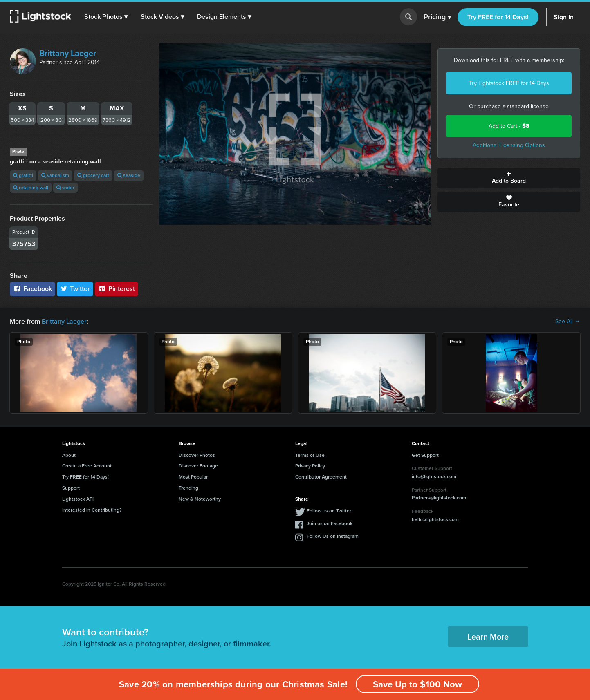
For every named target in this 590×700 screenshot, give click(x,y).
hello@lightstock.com (435, 519)
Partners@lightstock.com (439, 498)
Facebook (33, 289)
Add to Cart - (509, 126)
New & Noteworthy (200, 499)
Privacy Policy (310, 466)
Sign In (564, 17)
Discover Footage (198, 466)
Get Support (425, 455)
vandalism (55, 175)
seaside (129, 175)
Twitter (75, 289)
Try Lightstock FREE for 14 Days (509, 83)
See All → (568, 322)
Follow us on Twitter (329, 511)
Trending (188, 488)
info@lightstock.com (434, 476)
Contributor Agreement (321, 477)
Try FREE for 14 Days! (498, 17)
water (65, 188)
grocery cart (93, 175)
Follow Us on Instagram (333, 536)
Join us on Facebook (330, 523)
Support (71, 488)
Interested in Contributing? (92, 510)
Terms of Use (310, 455)
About (69, 455)
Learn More (488, 637)
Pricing (437, 17)
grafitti (23, 175)
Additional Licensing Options (509, 145)
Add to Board (509, 178)
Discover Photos (197, 455)
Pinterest (117, 289)
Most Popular (193, 477)
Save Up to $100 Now (417, 684)
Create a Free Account (87, 466)
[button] (106, 17)
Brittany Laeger (68, 53)
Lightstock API (78, 499)
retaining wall (31, 188)
